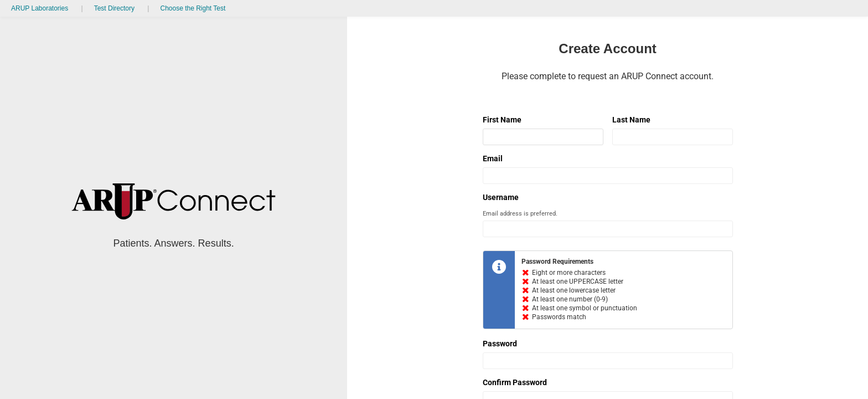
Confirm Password (515, 382)
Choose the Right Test (193, 8)
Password (500, 344)
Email (493, 158)
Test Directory (114, 8)
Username (501, 197)
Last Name (631, 120)
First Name (502, 120)
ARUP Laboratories (40, 8)
